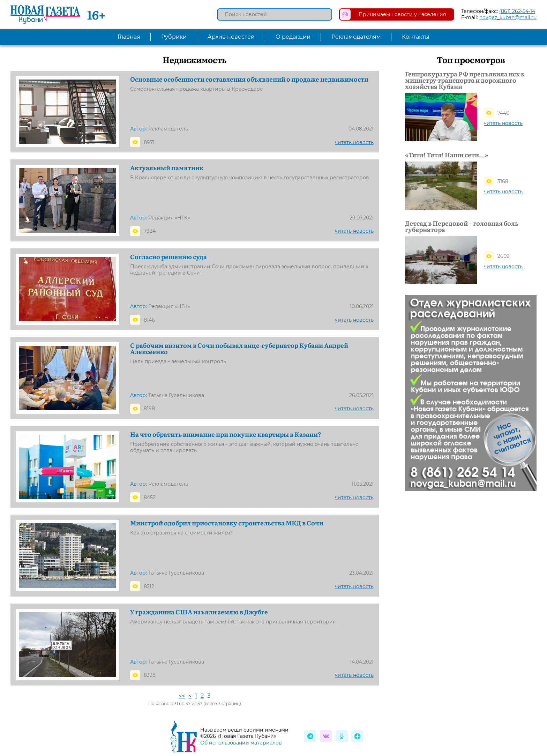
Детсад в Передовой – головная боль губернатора (462, 226)
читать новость (354, 142)
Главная (129, 37)
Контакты (416, 37)
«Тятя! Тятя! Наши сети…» (447, 155)
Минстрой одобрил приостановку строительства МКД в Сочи (227, 523)
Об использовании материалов (241, 743)
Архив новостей (231, 37)
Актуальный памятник (167, 168)
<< (182, 696)
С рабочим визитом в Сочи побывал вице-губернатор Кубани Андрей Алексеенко (239, 349)
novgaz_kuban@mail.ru (508, 17)
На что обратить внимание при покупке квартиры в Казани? (226, 434)
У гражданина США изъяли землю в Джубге (199, 612)
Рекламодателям (356, 37)
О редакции (293, 37)
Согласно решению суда (168, 257)
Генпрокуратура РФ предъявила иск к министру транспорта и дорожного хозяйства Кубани (465, 80)
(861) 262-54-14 (517, 11)
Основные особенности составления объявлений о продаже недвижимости (249, 79)
